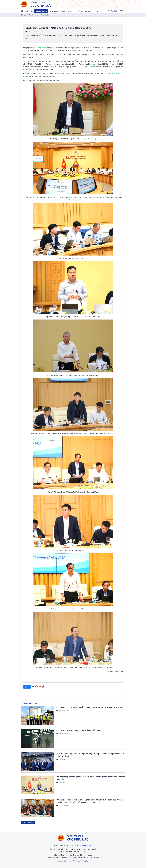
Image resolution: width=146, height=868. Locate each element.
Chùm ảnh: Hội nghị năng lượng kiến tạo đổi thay (78, 730)
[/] (73, 838)
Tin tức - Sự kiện (34, 15)
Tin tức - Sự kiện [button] (41, 11)
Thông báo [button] (71, 11)
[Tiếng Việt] (36, 4)
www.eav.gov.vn (86, 845)
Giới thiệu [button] (29, 11)
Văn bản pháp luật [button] (85, 11)
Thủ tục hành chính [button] (57, 11)
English (119, 11)
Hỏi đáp (97, 11)
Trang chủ (24, 15)
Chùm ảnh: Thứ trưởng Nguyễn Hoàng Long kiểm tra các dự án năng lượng (90, 707)
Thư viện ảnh (45, 15)
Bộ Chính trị (92, 67)
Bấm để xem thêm (28, 823)
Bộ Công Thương (41, 48)
